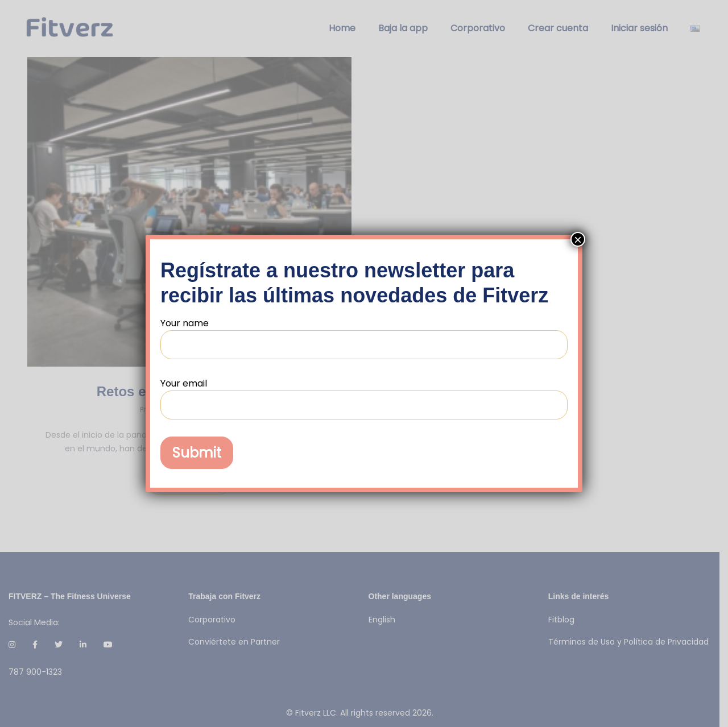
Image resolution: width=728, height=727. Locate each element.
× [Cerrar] (578, 239)
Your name (364, 338)
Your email (364, 398)
